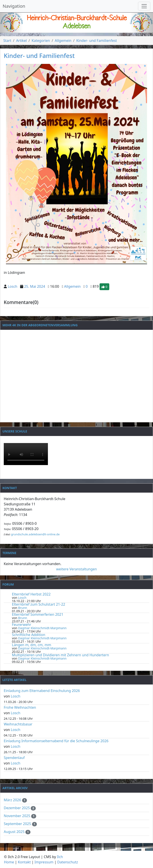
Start (7, 41)
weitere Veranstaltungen (76, 569)
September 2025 (18, 824)
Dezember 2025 (17, 808)
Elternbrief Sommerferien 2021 (38, 614)
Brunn (23, 608)
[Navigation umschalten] (144, 6)
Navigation (14, 6)
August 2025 (15, 832)
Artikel (21, 41)
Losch (12, 286)
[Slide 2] (77, 29)
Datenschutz (68, 862)
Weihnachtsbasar (18, 724)
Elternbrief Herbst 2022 (31, 594)
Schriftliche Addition (29, 635)
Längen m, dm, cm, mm (32, 645)
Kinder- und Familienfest (96, 41)
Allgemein (63, 41)
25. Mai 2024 (35, 286)
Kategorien (41, 41)
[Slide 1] (69, 29)
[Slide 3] (85, 29)
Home (9, 862)
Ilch (60, 857)
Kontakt (24, 862)
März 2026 (13, 800)
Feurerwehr (22, 625)
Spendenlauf (14, 758)
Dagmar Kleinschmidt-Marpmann (42, 628)
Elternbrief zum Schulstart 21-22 (39, 604)
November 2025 (17, 816)
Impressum (44, 862)
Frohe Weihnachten (20, 707)
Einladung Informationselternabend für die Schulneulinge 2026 (56, 741)
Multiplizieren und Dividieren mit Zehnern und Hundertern (60, 655)
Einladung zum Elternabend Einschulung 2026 (42, 691)
